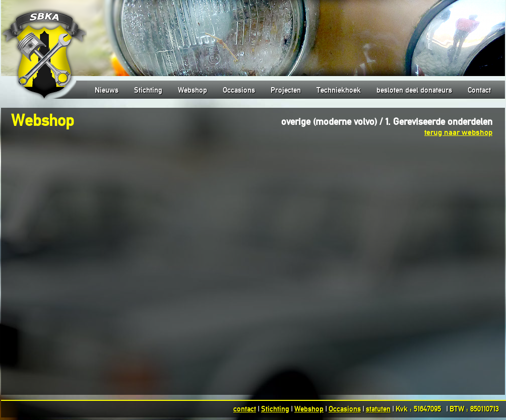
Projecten (286, 90)
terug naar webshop (458, 132)
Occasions (239, 90)
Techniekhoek (339, 90)
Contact (479, 90)
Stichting (148, 90)
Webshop (193, 90)
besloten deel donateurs (414, 90)
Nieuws (107, 90)
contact (245, 409)
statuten (378, 409)
